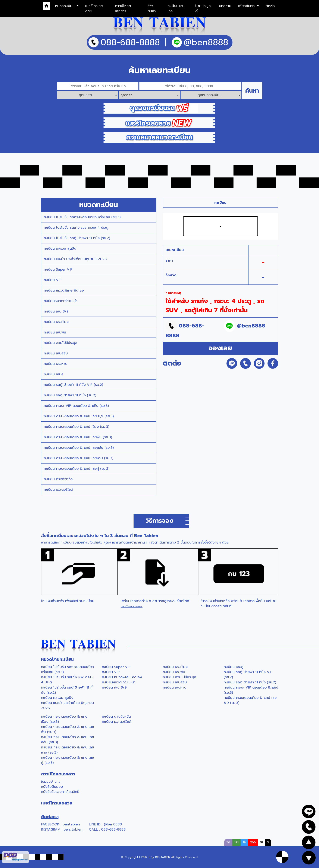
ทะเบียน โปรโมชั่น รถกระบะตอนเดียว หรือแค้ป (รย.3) (82, 217)
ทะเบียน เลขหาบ (56, 364)
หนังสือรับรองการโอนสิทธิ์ (60, 792)
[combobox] (149, 95)
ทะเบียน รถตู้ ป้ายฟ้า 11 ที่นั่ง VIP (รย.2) (73, 385)
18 (262, 842)
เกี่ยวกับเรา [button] (247, 6)
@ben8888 (113, 824)
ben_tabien (73, 829)
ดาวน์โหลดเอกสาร (123, 9)
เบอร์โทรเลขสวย (94, 9)
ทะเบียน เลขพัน (55, 332)
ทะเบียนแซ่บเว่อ (176, 9)
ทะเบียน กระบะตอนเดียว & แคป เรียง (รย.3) (76, 427)
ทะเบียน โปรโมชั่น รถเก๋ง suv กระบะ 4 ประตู (76, 228)
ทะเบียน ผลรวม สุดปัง (60, 249)
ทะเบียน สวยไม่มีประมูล (60, 343)
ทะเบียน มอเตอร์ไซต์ (58, 490)
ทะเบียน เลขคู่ (54, 374)
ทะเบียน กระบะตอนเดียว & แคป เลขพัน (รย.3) (78, 437)
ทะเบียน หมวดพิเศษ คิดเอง (64, 290)
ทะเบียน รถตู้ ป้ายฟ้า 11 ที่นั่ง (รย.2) (70, 395)
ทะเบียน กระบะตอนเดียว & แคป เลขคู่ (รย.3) (77, 469)
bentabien (71, 824)
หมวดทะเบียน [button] (65, 6)
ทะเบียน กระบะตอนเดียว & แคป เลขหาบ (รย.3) (79, 458)
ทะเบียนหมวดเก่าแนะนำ (61, 301)
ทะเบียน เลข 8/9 (56, 311)
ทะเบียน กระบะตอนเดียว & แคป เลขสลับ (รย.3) (79, 448)
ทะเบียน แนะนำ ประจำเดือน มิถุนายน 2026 (75, 259)
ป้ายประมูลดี (203, 9)
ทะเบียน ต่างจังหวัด (58, 479)
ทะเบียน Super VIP (58, 270)
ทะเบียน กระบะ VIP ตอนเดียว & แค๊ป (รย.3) (76, 406)
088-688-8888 (113, 829)
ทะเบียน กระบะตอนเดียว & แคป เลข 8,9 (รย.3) (79, 416)
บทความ (225, 6)
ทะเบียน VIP (53, 280)
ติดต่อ (270, 6)
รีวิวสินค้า (152, 9)
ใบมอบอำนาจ (51, 782)
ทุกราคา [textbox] (126, 95)
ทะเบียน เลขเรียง (56, 322)
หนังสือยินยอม (52, 787)
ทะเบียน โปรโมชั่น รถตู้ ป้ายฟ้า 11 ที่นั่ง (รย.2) (77, 238)
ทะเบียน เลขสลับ (56, 353)
